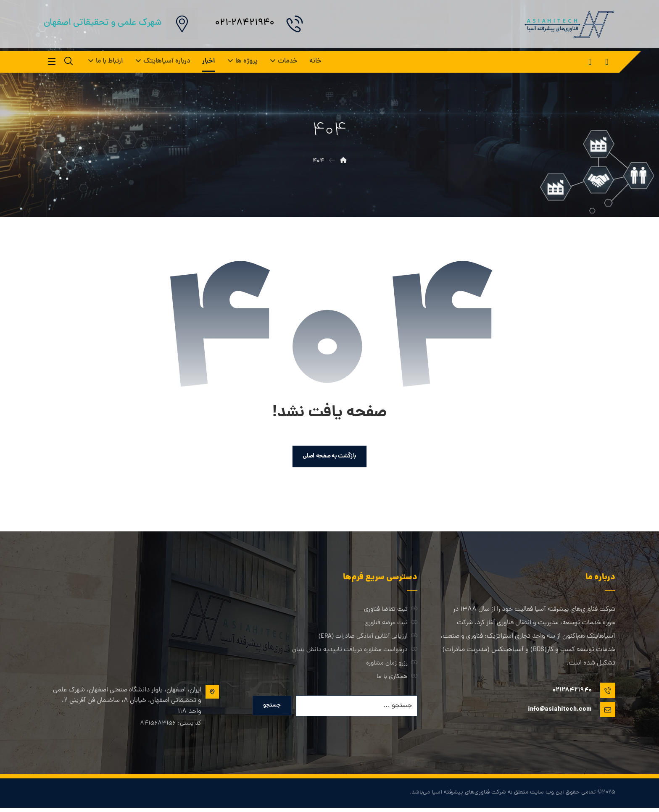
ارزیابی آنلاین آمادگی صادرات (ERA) (368, 638)
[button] (607, 62)
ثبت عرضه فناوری (391, 625)
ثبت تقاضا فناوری (391, 611)
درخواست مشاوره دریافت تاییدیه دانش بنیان (355, 652)
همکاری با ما (397, 679)
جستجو (273, 708)
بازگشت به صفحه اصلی (329, 458)
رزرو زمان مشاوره (392, 665)
